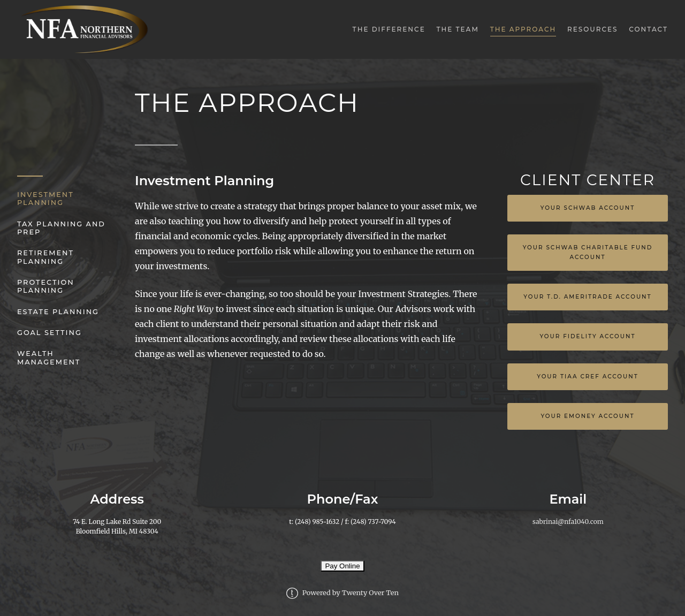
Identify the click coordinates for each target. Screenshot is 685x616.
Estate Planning (58, 312)
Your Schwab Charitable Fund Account (588, 252)
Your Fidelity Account (587, 336)
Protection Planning (46, 286)
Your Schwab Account (588, 208)
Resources (593, 29)
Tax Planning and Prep (61, 228)
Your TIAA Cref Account (588, 377)
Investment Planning (45, 199)
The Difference (389, 29)
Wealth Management (49, 358)
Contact (648, 29)
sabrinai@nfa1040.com (568, 522)
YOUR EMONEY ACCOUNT (587, 416)
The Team (457, 29)
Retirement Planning (45, 257)
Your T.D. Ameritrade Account (587, 297)
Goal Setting (50, 333)
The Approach (523, 29)
